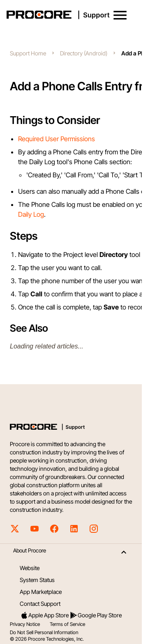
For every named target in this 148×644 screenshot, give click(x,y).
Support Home (28, 53)
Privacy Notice (25, 624)
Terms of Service (67, 624)
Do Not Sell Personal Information (44, 632)
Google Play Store (96, 615)
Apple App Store (44, 615)
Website (30, 568)
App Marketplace (41, 592)
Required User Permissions (57, 139)
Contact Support (40, 604)
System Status (37, 580)
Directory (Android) (84, 53)
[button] (120, 15)
